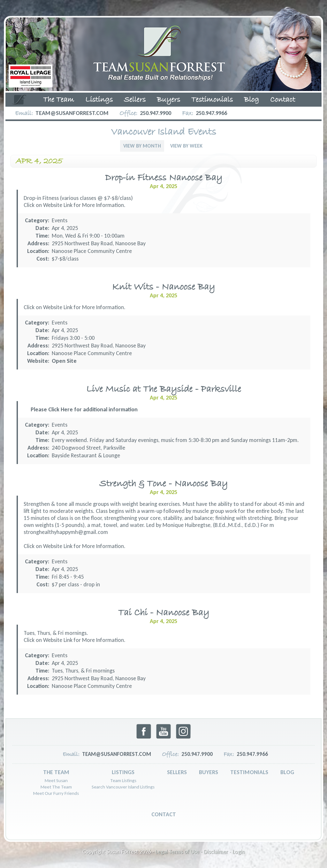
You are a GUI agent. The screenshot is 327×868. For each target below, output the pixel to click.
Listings (99, 100)
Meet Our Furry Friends (56, 793)
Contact (283, 100)
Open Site (64, 361)
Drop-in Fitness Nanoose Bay (164, 178)
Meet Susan (56, 780)
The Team (59, 100)
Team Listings (123, 780)
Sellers (135, 100)
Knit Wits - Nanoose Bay (163, 287)
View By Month (142, 146)
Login (239, 852)
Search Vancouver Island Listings (123, 787)
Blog (251, 100)
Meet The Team (56, 787)
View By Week (186, 146)
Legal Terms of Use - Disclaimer (192, 852)
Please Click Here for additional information (84, 409)
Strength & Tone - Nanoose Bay (163, 484)
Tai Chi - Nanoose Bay (164, 613)
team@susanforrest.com (72, 113)
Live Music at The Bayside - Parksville (164, 389)
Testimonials (212, 100)
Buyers (168, 100)
